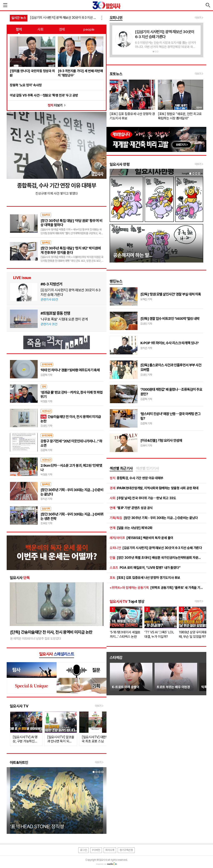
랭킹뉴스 (116, 281)
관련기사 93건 (49, 300)
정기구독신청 (126, 850)
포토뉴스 (116, 74)
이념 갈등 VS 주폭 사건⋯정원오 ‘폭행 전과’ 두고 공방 (44, 95)
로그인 (83, 850)
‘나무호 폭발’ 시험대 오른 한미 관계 (64, 319)
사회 (40, 29)
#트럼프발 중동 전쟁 (55, 313)
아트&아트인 (19, 762)
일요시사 (20, 578)
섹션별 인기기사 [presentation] (147, 468)
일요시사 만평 (120, 164)
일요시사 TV (19, 706)
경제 (62, 29)
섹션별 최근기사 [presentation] (121, 468)
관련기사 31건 (49, 324)
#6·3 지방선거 (51, 284)
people (89, 29)
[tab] (121, 469)
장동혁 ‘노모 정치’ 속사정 (26, 85)
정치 (19, 29)
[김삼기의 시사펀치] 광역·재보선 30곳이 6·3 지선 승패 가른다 (65, 18)
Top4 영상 (127, 601)
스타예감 (116, 657)
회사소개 (110, 850)
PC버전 (96, 850)
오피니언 (116, 18)
